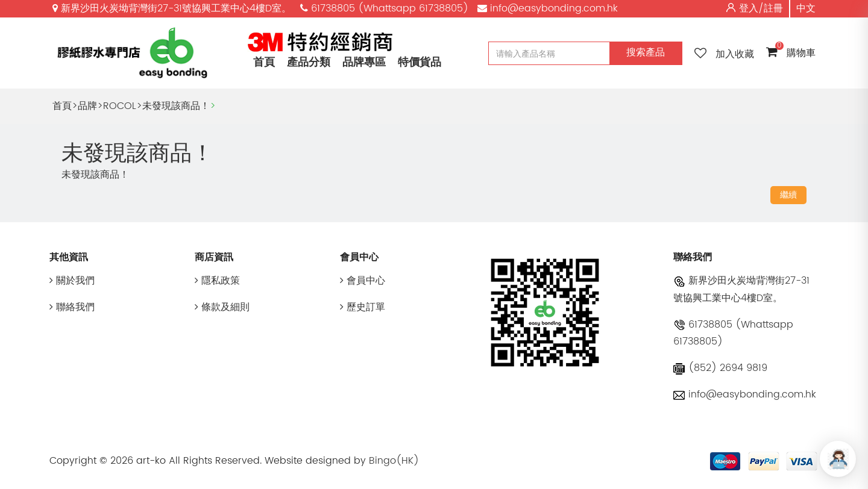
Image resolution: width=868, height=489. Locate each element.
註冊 (773, 8)
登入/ (751, 8)
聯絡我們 (72, 307)
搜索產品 (646, 52)
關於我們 (72, 281)
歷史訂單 (363, 307)
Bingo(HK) (394, 461)
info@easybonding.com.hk (745, 394)
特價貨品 (420, 62)
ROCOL (120, 106)
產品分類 (309, 62)
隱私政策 (217, 281)
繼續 (788, 195)
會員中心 (363, 281)
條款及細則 (222, 307)
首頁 (264, 62)
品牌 (87, 106)
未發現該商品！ (176, 106)
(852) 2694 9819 (720, 368)
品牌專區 (364, 62)
